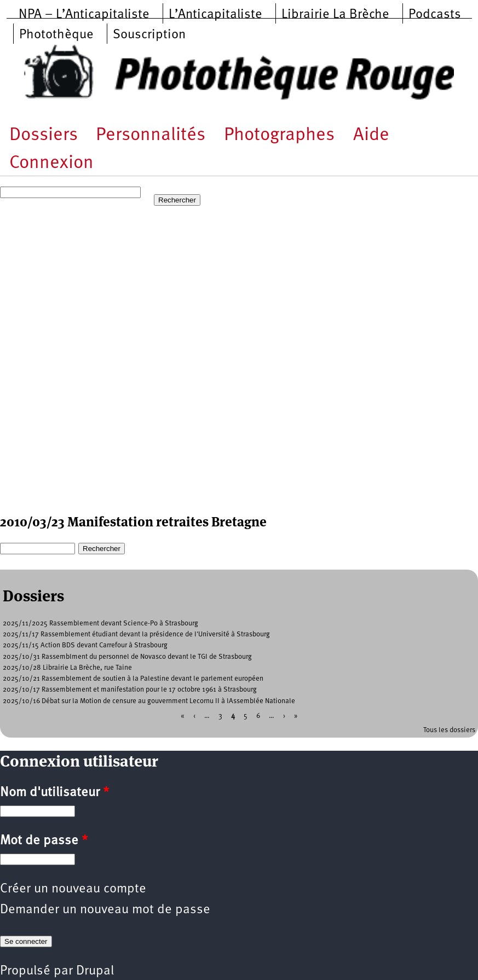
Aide (371, 135)
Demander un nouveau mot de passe (105, 910)
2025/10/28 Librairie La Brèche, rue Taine (67, 668)
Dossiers (44, 135)
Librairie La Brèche (335, 15)
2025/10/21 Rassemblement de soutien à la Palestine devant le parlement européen (133, 679)
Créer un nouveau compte (73, 889)
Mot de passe (44, 841)
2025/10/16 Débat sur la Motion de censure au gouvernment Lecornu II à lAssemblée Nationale (149, 701)
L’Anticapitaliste (215, 15)
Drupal (95, 971)
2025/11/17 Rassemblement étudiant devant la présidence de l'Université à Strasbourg (136, 634)
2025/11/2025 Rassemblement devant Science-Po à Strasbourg (100, 624)
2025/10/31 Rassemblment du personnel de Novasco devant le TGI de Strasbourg (127, 657)
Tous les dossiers (449, 730)
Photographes (279, 135)
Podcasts (435, 15)
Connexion (51, 163)
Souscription (149, 35)
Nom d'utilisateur (54, 793)
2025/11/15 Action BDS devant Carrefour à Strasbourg (85, 645)
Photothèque (56, 35)
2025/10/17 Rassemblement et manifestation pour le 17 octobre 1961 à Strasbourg (130, 690)
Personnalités (151, 135)
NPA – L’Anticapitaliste (84, 15)
